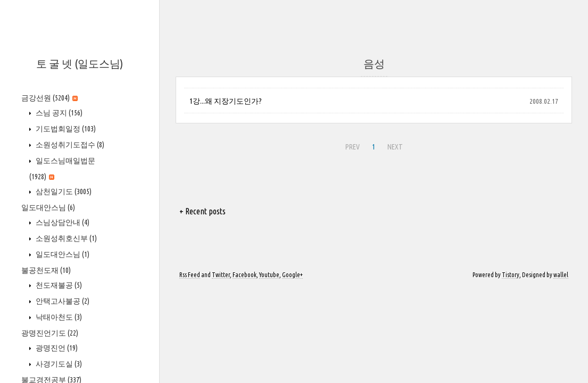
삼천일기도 (63, 191)
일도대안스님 (48, 207)
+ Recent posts (202, 211)
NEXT (394, 145)
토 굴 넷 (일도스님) (80, 64)
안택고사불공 (62, 301)
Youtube (269, 275)
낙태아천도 (58, 317)
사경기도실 (58, 364)
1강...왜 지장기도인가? (226, 101)
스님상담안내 (62, 222)
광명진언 (56, 348)
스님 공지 (58, 113)
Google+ (292, 275)
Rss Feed (190, 275)
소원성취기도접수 (69, 145)
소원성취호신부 (65, 238)
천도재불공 (58, 285)
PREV (351, 145)
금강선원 (49, 98)
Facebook (245, 275)
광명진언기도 (50, 333)
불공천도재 (46, 270)
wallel (561, 275)
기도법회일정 (65, 129)
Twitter (221, 275)
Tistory (511, 275)
